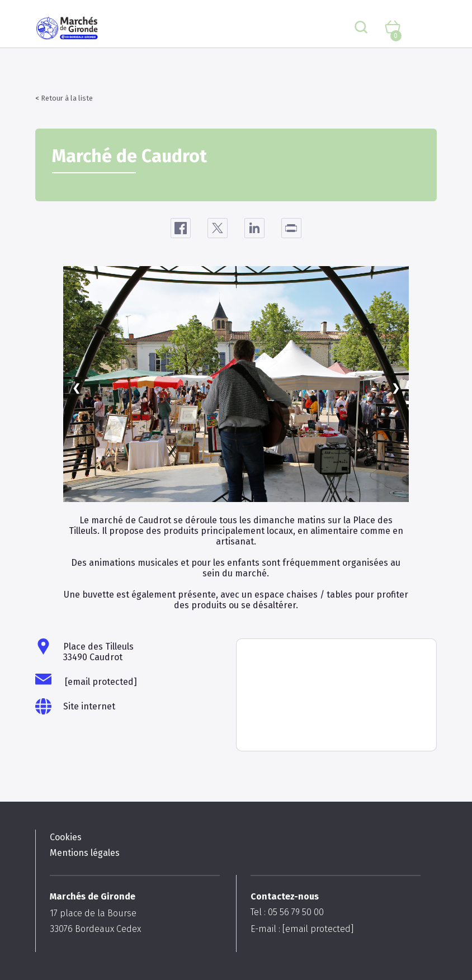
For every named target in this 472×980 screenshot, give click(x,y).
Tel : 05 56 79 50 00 (287, 912)
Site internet (89, 706)
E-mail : (302, 929)
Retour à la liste (67, 98)
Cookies (66, 837)
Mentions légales (85, 853)
